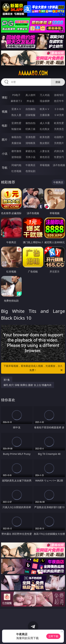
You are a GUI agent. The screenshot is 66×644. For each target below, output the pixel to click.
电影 (5, 126)
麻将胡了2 (16, 101)
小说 (5, 154)
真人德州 (30, 95)
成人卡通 (45, 123)
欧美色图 (45, 137)
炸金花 (30, 101)
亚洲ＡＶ (16, 109)
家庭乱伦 (30, 151)
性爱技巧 (59, 157)
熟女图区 (45, 143)
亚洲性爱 (16, 123)
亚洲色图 (30, 137)
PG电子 (16, 95)
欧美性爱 (59, 123)
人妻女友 (45, 151)
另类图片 (59, 143)
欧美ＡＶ (45, 109)
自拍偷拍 (30, 109)
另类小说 (30, 157)
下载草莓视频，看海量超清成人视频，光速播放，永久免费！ (33, 368)
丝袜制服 (30, 115)
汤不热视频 (59, 165)
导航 (5, 168)
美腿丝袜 (16, 143)
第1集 (7, 380)
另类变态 (59, 129)
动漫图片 (59, 137)
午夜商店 (30, 165)
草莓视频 (45, 165)
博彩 (5, 97)
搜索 (58, 82)
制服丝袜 (16, 129)
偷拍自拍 (30, 123)
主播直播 (45, 115)
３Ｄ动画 (59, 109)
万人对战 (45, 95)
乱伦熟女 (45, 129)
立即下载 (53, 636)
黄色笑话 (45, 157)
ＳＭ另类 (59, 115)
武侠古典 (59, 151)
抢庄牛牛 (59, 101)
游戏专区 (59, 95)
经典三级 (30, 129)
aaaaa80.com (33, 73)
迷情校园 (16, 157)
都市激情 (16, 151)
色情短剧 (30, 171)
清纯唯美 (30, 143)
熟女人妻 (16, 115)
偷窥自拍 (16, 137)
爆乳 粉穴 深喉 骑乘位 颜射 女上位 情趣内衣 (28, 385)
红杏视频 (16, 171)
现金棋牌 (45, 101)
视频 (5, 112)
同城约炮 (16, 165)
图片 (5, 140)
